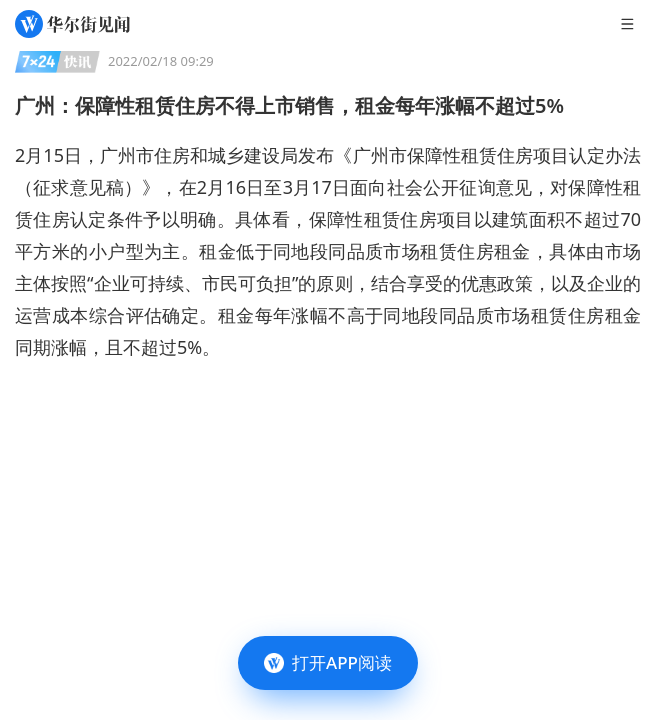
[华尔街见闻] (72, 24)
